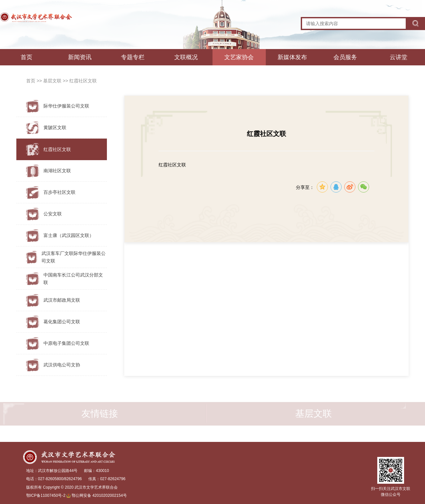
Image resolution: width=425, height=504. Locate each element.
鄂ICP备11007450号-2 (46, 496)
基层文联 (53, 81)
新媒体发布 (292, 57)
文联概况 (186, 57)
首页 (26, 57)
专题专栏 (133, 57)
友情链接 (100, 417)
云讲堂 (399, 57)
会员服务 (345, 57)
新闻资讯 (80, 57)
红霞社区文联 (83, 81)
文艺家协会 (239, 57)
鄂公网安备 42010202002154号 (99, 496)
